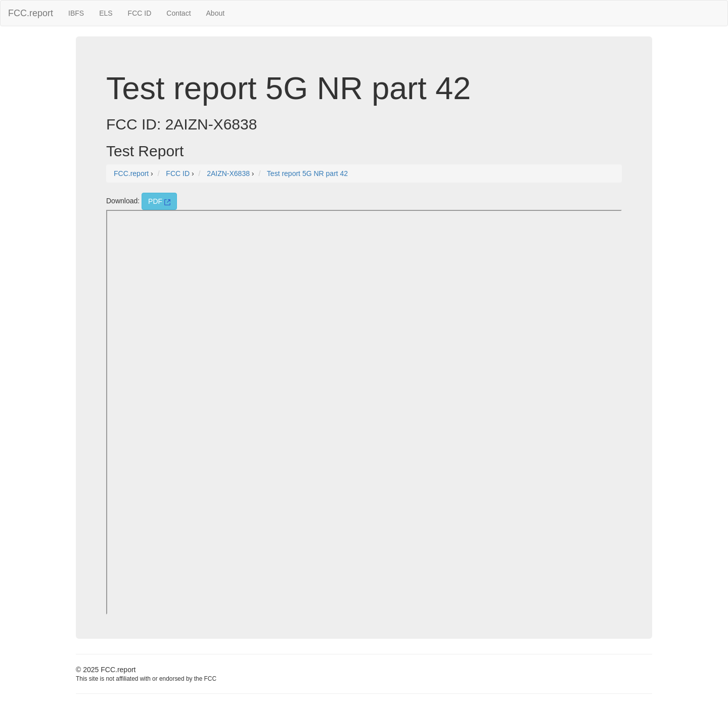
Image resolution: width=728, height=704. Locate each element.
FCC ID (140, 13)
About (216, 13)
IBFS (76, 13)
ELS (106, 13)
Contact (178, 13)
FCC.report (31, 13)
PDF (159, 201)
